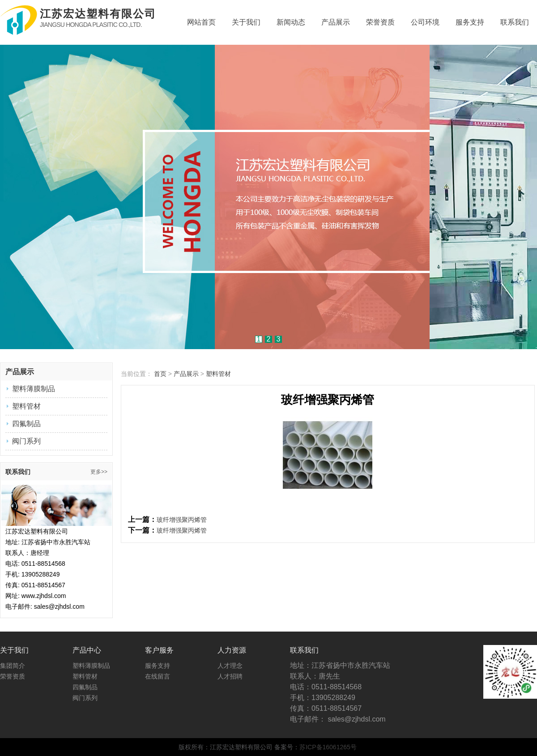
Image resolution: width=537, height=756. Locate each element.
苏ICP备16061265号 (328, 747)
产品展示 (336, 22)
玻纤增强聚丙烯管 (182, 520)
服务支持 (470, 22)
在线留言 (158, 676)
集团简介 (13, 666)
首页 (160, 374)
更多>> (99, 472)
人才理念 (230, 666)
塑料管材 (26, 406)
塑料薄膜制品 (34, 389)
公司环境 (425, 22)
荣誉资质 (380, 22)
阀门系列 (26, 441)
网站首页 (201, 22)
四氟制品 (26, 424)
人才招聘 (230, 676)
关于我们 (246, 22)
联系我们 (515, 22)
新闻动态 (291, 22)
